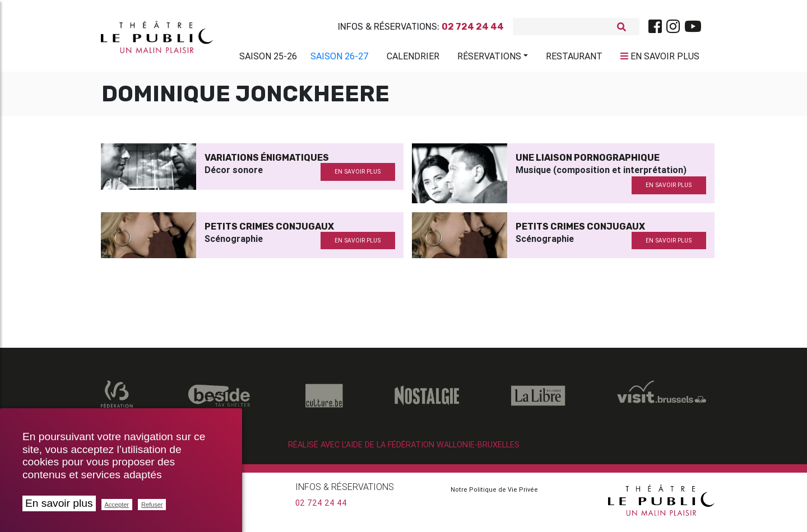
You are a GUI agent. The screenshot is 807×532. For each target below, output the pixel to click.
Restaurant (574, 58)
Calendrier (413, 58)
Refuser (152, 505)
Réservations (489, 58)
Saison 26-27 (340, 58)
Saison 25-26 (268, 58)
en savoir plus (358, 176)
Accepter (117, 505)
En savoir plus (59, 503)
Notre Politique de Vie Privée (494, 494)
